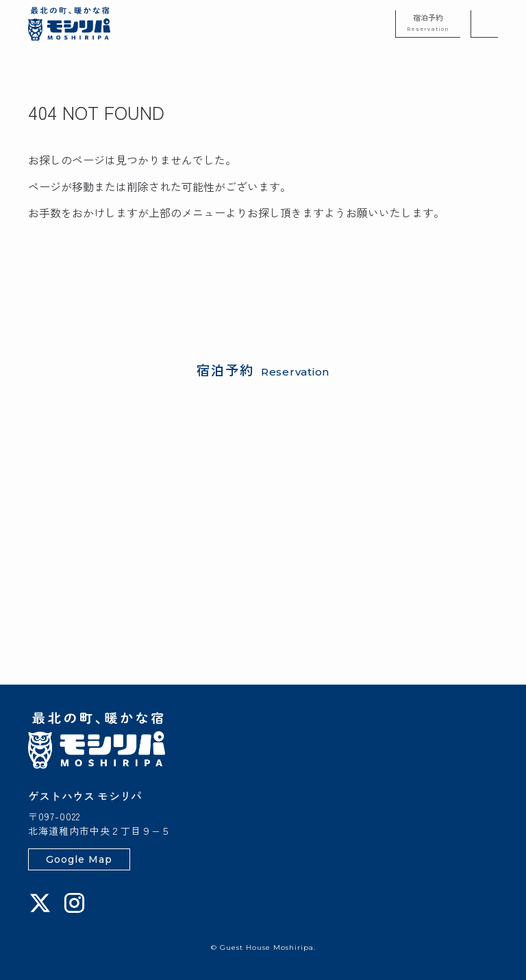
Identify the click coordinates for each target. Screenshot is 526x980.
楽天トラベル (116, 489)
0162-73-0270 (104, 627)
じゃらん (50, 489)
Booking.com (191, 489)
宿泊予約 (428, 22)
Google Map (79, 859)
